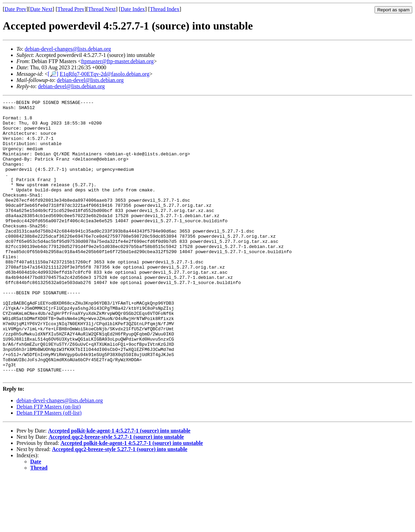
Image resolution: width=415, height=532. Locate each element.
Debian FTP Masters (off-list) (49, 468)
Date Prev (15, 9)
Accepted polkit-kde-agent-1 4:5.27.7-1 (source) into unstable (119, 486)
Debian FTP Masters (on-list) (49, 462)
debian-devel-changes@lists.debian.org (68, 49)
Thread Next (102, 9)
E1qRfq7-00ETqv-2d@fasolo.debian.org (105, 74)
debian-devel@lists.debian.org (90, 80)
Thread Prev (71, 9)
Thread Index (165, 9)
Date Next (41, 9)
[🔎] (53, 74)
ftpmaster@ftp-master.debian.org (117, 61)
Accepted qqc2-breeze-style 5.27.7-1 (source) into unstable (116, 492)
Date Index (133, 9)
